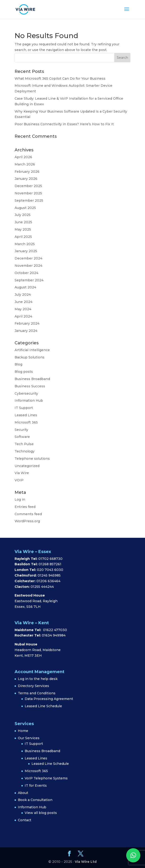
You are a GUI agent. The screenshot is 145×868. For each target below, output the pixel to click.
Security (21, 430)
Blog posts (24, 372)
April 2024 (23, 316)
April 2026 (23, 157)
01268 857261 (50, 564)
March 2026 (25, 164)
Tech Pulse (24, 444)
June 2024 (24, 302)
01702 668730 (50, 559)
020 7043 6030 (50, 570)
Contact (25, 820)
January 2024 (26, 331)
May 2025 (23, 229)
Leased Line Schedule (43, 706)
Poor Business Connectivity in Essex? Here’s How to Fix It (64, 124)
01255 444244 (42, 587)
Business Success (30, 386)
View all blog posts (41, 813)
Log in (20, 499)
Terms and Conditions (37, 693)
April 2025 (23, 237)
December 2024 (28, 258)
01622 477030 (55, 630)
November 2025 (28, 193)
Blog (18, 364)
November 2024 (28, 266)
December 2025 (28, 186)
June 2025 (23, 222)
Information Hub (29, 401)
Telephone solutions (32, 459)
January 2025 (26, 251)
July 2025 (23, 215)
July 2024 (23, 295)
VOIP (19, 480)
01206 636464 (48, 581)
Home (23, 731)
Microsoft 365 (26, 422)
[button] (133, 855)
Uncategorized (27, 466)
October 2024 (26, 273)
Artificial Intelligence (32, 350)
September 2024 (29, 280)
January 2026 (26, 179)
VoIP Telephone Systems (46, 778)
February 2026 (27, 172)
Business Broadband (32, 379)
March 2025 (25, 244)
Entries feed (25, 507)
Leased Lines (26, 415)
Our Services (29, 738)
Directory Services (33, 686)
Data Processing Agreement (49, 699)
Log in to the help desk (38, 679)
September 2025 (29, 200)
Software (22, 437)
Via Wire (22, 473)
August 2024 (25, 287)
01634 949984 (54, 635)
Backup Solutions (29, 357)
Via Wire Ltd (86, 862)
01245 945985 (49, 575)
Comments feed (28, 514)
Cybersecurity (26, 393)
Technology (25, 451)
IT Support (24, 408)
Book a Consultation (35, 800)
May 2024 (23, 309)
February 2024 (27, 323)
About (23, 793)
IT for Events (36, 786)
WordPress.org (27, 521)
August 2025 (25, 208)
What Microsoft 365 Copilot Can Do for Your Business (60, 79)
